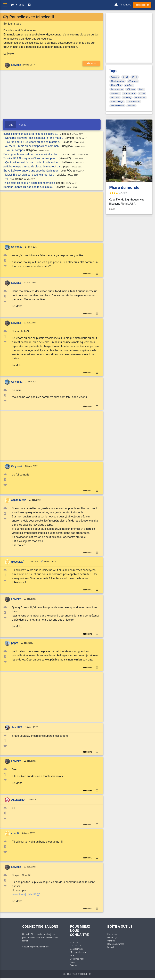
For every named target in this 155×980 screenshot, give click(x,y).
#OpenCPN (116, 85)
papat (15, 643)
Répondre (91, 64)
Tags (113, 71)
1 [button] (5, 336)
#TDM (142, 93)
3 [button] (5, 612)
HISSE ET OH (86, 974)
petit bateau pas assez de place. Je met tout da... (33, 166)
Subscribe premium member (36, 947)
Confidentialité (77, 949)
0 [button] (5, 260)
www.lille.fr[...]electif (26, 894)
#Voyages (133, 81)
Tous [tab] (10, 125)
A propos (74, 942)
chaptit (15, 833)
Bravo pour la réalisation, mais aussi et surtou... (32, 154)
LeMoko (16, 65)
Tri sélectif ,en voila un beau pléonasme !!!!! (29, 183)
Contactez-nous (77, 959)
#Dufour (129, 85)
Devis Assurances (116, 944)
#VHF (135, 77)
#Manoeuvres (133, 102)
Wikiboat (111, 941)
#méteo (131, 106)
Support (74, 962)
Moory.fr (111, 947)
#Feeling (127, 98)
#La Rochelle (129, 93)
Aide (72, 955)
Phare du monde (124, 188)
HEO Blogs (112, 937)
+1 (7, 179)
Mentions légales (78, 952)
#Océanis (115, 93)
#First (125, 77)
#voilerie (115, 77)
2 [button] (5, 513)
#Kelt (141, 89)
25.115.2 (67, 974)
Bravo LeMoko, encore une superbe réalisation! (32, 171)
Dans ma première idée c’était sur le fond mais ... (35, 138)
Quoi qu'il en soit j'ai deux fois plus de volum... (33, 162)
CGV (79, 946)
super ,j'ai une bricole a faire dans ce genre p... (31, 134)
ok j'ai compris (16, 150)
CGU (72, 946)
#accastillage (117, 102)
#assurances (117, 89)
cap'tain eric (19, 500)
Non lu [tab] (22, 125)
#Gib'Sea (131, 89)
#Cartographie (118, 81)
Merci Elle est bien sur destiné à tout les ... (31, 175)
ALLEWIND (18, 800)
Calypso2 (17, 247)
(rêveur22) (18, 562)
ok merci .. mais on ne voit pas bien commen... (33, 146)
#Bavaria (115, 98)
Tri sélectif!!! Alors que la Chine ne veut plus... (31, 158)
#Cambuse (140, 98)
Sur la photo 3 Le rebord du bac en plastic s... (35, 142)
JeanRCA (17, 727)
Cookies (74, 965)
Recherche (112, 934)
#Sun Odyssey (117, 106)
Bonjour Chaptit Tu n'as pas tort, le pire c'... (29, 187)
